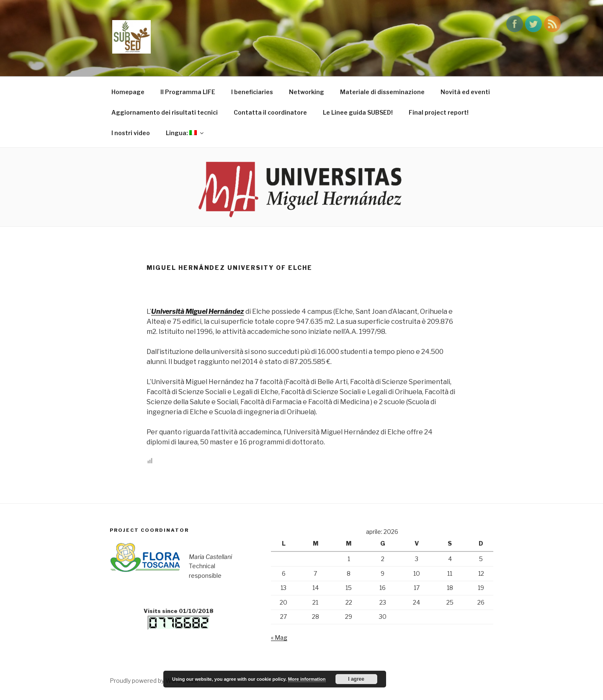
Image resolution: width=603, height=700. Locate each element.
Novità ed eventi (465, 92)
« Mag (279, 637)
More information (307, 679)
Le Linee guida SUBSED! (358, 112)
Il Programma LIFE (188, 92)
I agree (356, 679)
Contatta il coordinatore (270, 112)
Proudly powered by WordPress (153, 681)
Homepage (128, 92)
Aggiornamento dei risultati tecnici (165, 112)
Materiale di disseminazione (382, 92)
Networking (307, 92)
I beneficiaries (252, 92)
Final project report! (439, 112)
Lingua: (185, 133)
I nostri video (131, 133)
